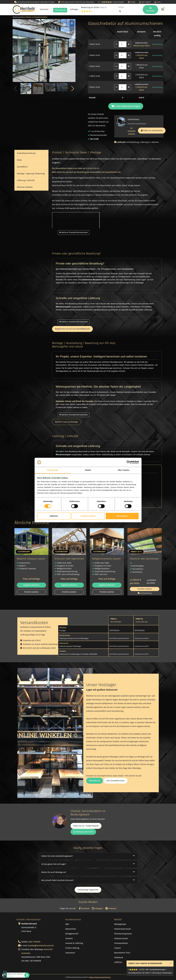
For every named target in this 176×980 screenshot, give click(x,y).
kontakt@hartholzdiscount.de (41, 946)
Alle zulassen (122, 516)
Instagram (97, 908)
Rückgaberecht (72, 934)
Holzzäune (119, 957)
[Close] (171, 963)
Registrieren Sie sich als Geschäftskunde (72, 329)
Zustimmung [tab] (52, 470)
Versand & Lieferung (74, 943)
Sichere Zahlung (72, 948)
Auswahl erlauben (88, 516)
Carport (117, 948)
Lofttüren (118, 962)
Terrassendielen (121, 943)
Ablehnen (54, 516)
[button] (73, 89)
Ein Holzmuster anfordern (132, 131)
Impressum (70, 953)
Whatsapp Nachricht (83, 832)
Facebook (84, 908)
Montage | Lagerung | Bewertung (31, 174)
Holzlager (74, 9)
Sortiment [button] (44, 9)
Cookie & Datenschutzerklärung (100, 977)
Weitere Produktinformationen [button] (74, 232)
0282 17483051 (34, 942)
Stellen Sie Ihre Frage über (15, 975)
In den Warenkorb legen (126, 106)
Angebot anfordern (31, 585)
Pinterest (111, 908)
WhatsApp (60, 10)
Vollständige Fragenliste (88, 890)
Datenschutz (71, 929)
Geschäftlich (22, 167)
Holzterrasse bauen (123, 929)
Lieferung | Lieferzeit (26, 180)
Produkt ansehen (31, 592)
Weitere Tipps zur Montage (66, 422)
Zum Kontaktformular (116, 781)
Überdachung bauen (123, 934)
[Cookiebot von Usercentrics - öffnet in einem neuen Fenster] (128, 462)
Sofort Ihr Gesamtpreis (152, 131)
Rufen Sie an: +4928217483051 (86, 826)
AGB (67, 924)
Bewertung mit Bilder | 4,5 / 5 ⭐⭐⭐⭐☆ (94, 9)
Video (19, 160)
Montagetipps (120, 924)
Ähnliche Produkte (25, 187)
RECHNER (150, 10)
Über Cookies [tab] (124, 470)
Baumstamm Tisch (122, 953)
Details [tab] (88, 470)
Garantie (69, 938)
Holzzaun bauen (121, 938)
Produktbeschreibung (26, 153)
